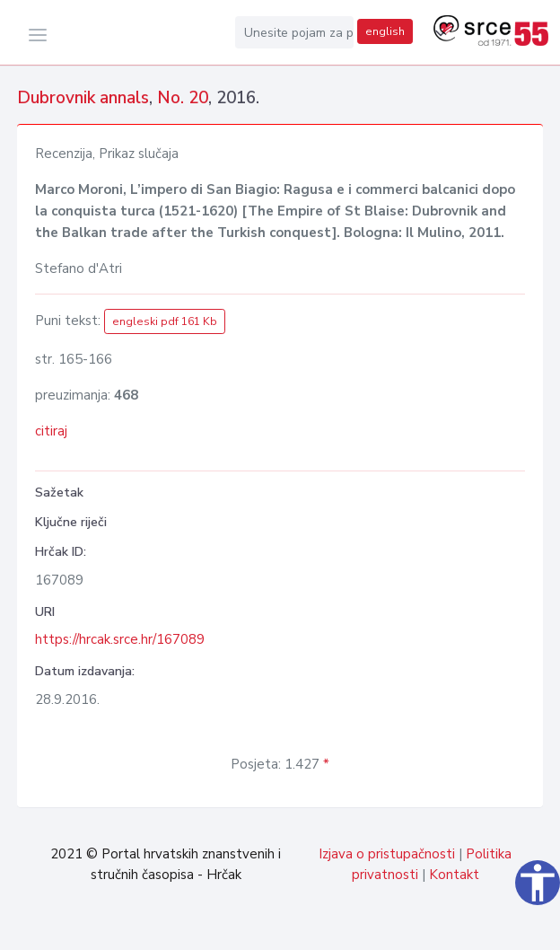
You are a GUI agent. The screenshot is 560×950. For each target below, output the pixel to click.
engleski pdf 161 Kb (165, 321)
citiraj (51, 431)
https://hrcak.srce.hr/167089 (120, 639)
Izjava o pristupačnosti (387, 854)
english (385, 31)
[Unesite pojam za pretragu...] (294, 32)
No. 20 (183, 98)
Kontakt (454, 875)
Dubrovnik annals (83, 98)
